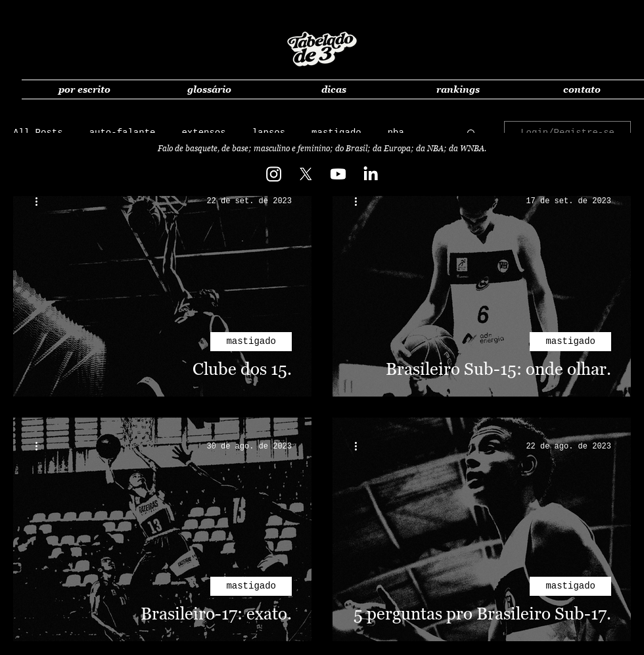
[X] (306, 174)
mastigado (251, 341)
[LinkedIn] (370, 174)
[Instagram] (274, 174)
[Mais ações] (41, 201)
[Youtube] (338, 174)
